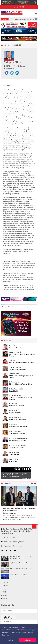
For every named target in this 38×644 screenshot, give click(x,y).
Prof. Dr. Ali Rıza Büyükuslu (18, 439)
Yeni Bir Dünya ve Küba (16, 406)
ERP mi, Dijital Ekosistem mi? (18, 427)
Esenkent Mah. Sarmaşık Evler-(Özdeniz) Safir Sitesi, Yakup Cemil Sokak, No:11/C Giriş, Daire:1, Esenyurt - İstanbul (17, 531)
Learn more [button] (6, 635)
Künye (5, 589)
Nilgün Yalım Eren (15, 432)
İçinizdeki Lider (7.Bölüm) (17, 434)
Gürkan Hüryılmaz (15, 395)
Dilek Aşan (13, 360)
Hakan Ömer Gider (15, 418)
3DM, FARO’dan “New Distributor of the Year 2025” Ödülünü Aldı (19, 510)
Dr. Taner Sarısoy (15, 382)
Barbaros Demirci (15, 352)
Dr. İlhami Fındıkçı (15, 367)
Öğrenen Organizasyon (17, 448)
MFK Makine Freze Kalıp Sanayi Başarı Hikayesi (21, 377)
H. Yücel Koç (13, 404)
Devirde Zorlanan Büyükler (18, 370)
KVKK (4, 592)
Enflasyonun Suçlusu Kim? (17, 441)
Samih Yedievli (14, 453)
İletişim (5, 595)
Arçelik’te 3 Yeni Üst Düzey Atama (20, 563)
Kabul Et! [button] (28, 640)
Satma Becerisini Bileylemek (18, 420)
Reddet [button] (10, 640)
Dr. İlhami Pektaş (15, 374)
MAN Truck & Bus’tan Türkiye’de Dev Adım (22, 569)
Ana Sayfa (6, 583)
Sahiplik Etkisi (13, 391)
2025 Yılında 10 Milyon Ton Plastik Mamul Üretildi (22, 355)
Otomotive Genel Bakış (16, 348)
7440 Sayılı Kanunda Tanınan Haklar (20, 384)
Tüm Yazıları (9, 69)
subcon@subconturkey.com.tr (12, 542)
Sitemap (5, 598)
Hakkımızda (6, 586)
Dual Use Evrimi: (14, 455)
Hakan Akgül (13, 411)
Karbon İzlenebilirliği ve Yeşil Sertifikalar (22, 363)
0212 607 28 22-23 (8, 537)
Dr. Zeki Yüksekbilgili (16, 389)
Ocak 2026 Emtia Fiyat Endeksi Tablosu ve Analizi (22, 398)
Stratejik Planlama (15, 413)
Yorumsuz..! (13, 462)
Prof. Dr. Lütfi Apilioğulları (18, 446)
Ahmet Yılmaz (14, 346)
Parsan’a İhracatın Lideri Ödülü (19, 575)
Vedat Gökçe (13, 459)
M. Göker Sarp (14, 425)
